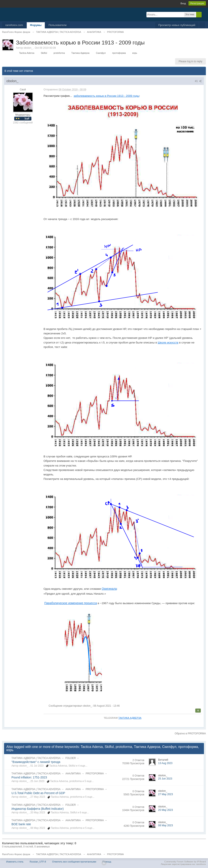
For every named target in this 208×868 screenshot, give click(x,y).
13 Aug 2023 (165, 763)
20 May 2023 (165, 810)
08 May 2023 (165, 825)
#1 (198, 81)
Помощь (107, 862)
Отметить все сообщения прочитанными (74, 862)
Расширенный (204, 14)
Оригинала (109, 589)
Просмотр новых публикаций (177, 25)
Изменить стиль (15, 862)
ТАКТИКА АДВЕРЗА (130, 718)
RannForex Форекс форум (16, 854)
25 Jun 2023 (165, 779)
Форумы (36, 25)
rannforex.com (14, 25)
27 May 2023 (165, 794)
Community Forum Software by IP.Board (185, 862)
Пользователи (58, 25)
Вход (183, 3)
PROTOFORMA (95, 774)
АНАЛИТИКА (73, 774)
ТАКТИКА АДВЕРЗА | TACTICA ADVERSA (36, 758)
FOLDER (71, 758)
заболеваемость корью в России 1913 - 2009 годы (106, 96)
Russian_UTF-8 (38, 862)
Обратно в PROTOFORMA (190, 734)
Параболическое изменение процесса (71, 603)
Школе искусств (168, 343)
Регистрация (197, 3)
